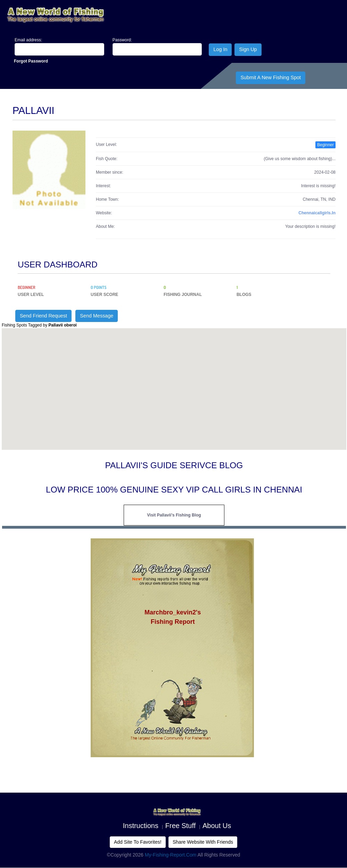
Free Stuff (180, 826)
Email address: (28, 40)
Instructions (141, 826)
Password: (122, 40)
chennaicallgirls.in (317, 213)
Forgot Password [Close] (31, 61)
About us (217, 826)
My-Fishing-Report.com (171, 855)
